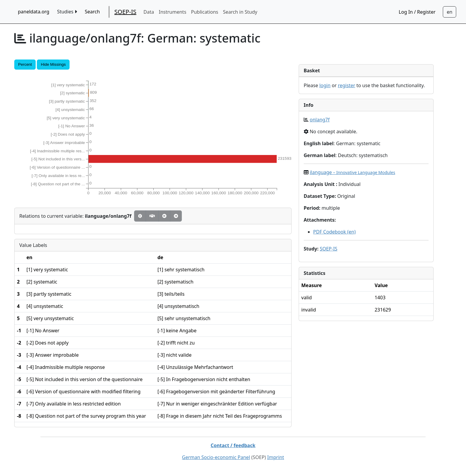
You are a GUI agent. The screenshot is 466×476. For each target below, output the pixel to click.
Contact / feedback (233, 445)
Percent (25, 64)
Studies (67, 12)
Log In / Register (417, 12)
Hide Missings (53, 64)
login (325, 85)
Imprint (276, 457)
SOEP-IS (125, 12)
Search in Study (240, 12)
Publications (205, 12)
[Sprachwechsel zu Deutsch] (450, 12)
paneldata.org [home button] (34, 12)
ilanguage (352, 172)
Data (149, 12)
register (347, 85)
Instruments (173, 12)
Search (92, 12)
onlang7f (320, 120)
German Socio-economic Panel (216, 457)
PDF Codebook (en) (334, 232)
